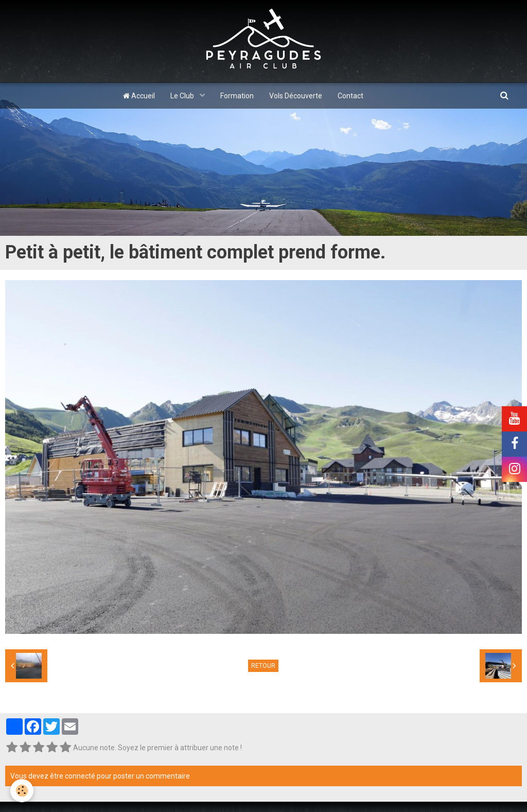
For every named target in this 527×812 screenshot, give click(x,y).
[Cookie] (22, 791)
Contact (350, 96)
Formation (237, 96)
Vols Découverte (296, 96)
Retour (263, 666)
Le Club (183, 96)
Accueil (139, 96)
